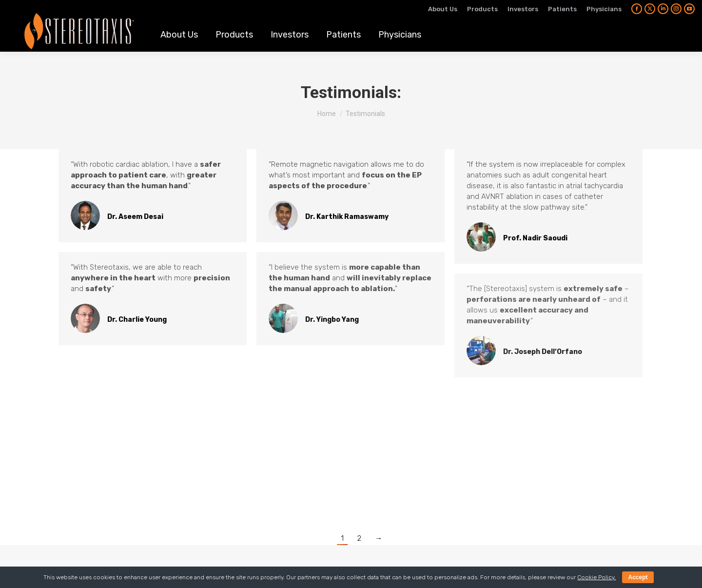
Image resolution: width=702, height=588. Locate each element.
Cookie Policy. (596, 577)
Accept (638, 577)
